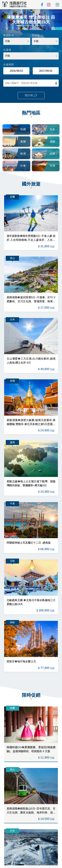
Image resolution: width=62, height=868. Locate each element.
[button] (3, 20)
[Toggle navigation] (57, 5)
